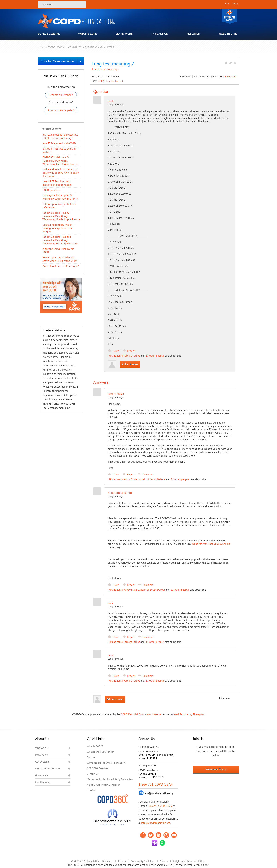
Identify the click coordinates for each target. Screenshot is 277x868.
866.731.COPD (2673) (161, 806)
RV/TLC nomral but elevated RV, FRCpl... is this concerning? (60, 136)
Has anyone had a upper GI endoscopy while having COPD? (60, 197)
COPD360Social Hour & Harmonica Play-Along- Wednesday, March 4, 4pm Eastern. (61, 216)
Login (235, 4)
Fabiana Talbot (132, 356)
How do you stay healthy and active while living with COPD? (60, 259)
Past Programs (43, 782)
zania (120, 356)
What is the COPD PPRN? (100, 752)
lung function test (114, 81)
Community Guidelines (143, 861)
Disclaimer (108, 861)
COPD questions (51, 190)
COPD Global (42, 762)
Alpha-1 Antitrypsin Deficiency (103, 785)
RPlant (112, 356)
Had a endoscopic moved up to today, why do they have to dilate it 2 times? (61, 173)
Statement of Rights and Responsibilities (182, 861)
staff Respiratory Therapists (189, 714)
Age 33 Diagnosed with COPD (59, 143)
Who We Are (42, 748)
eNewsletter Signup (216, 769)
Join (227, 4)
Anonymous (229, 77)
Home (41, 47)
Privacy (122, 861)
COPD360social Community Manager (141, 714)
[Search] (62, 5)
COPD (101, 81)
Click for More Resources (58, 61)
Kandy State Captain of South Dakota (144, 479)
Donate (229, 16)
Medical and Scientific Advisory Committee (110, 779)
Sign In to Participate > (61, 110)
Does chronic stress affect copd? (61, 266)
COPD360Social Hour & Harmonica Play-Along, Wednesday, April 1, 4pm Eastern (60, 161)
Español (91, 790)
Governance (42, 775)
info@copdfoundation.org (156, 823)
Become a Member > (61, 95)
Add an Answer (130, 364)
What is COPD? (95, 746)
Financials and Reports (48, 768)
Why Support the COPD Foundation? (107, 763)
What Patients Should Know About (211, 544)
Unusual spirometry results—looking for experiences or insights (58, 228)
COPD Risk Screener (98, 768)
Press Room (42, 755)
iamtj (111, 101)
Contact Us (93, 774)
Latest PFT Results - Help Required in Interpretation (57, 183)
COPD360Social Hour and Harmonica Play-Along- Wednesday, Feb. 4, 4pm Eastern (60, 240)
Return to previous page (105, 69)
